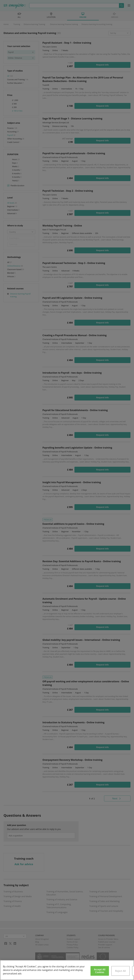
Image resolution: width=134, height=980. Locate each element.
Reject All (121, 971)
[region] (67, 970)
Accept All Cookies (100, 971)
